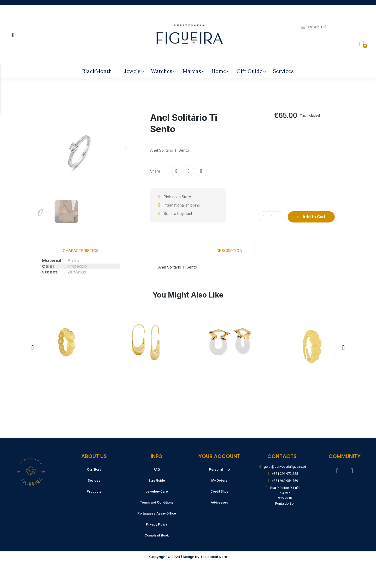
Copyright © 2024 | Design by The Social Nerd (188, 557)
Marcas (194, 71)
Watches (164, 71)
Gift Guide (252, 71)
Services (283, 71)
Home (221, 71)
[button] (32, 147)
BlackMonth (97, 71)
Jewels (134, 71)
